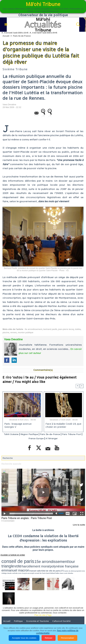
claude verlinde (78, 563)
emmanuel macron (28, 562)
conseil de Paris (13, 564)
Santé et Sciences (39, 616)
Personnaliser (67, 638)
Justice (22, 616)
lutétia (78, 329)
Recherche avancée (11, 464)
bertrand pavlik (50, 329)
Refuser (49, 638)
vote (58, 560)
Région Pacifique (37, 434)
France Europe (44, 438)
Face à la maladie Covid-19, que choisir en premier (63, 426)
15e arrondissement (32, 560)
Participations (37, 621)
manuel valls (40, 563)
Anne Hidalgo (72, 563)
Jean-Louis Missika (29, 564)
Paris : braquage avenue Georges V (18, 426)
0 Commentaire (7, 520)
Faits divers (9, 616)
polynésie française (10, 562)
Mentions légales (57, 621)
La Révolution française (15, 621)
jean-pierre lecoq (66, 329)
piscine (6, 332)
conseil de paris (12, 559)
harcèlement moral (69, 560)
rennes (14, 332)
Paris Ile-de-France (22, 36)
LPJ (57, 563)
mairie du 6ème (62, 563)
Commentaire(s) (43, 370)
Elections (56, 616)
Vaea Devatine (9, 105)
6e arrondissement (33, 329)
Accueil (6, 36)
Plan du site (40, 606)
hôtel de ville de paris (50, 563)
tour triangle (49, 560)
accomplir (7, 564)
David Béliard (19, 564)
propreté (67, 563)
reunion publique (26, 332)
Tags (49, 606)
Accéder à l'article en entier (11, 554)
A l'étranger (61, 438)
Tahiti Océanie (15, 434)
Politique (19, 612)
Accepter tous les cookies (24, 638)
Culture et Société (63, 612)
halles (24, 564)
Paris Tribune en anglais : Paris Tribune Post (25, 518)
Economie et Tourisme (39, 612)
